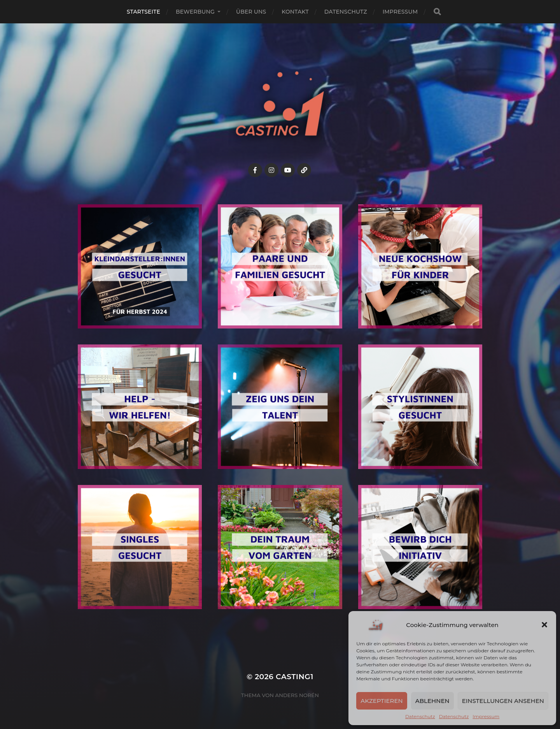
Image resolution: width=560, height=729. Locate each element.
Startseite (143, 12)
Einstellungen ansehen (503, 701)
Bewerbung (195, 12)
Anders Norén (297, 695)
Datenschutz (420, 716)
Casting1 (295, 677)
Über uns (251, 12)
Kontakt (295, 12)
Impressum (486, 716)
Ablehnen (432, 701)
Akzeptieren (382, 701)
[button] (544, 625)
